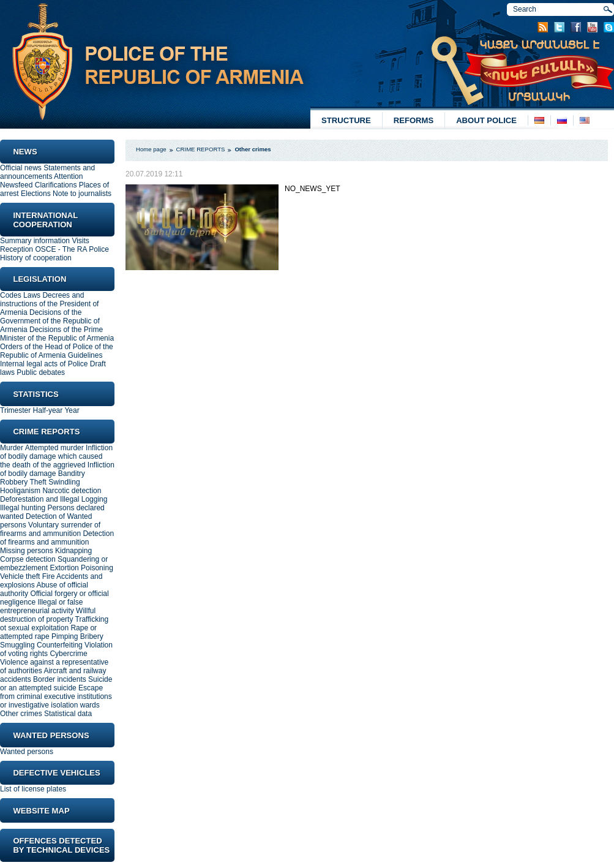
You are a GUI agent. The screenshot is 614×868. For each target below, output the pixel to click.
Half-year (48, 410)
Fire (49, 576)
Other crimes (21, 714)
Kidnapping (73, 551)
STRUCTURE (346, 120)
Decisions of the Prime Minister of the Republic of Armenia (57, 334)
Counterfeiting (60, 645)
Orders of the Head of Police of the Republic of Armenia (57, 351)
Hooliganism (20, 491)
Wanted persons (27, 752)
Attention (68, 176)
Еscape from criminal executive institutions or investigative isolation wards (56, 696)
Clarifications (56, 185)
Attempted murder (54, 448)
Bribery (92, 636)
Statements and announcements (47, 172)
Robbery (14, 482)
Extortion (64, 568)
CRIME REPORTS (201, 149)
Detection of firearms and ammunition (57, 538)
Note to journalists (82, 194)
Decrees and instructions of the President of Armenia (49, 304)
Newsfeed (16, 185)
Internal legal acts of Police (44, 364)
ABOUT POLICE (486, 120)
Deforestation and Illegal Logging (54, 499)
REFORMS (414, 120)
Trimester (15, 410)
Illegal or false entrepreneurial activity (41, 606)
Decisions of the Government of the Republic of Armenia (50, 321)
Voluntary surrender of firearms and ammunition (50, 529)
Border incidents (60, 679)
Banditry (72, 474)
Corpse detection (28, 559)
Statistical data (68, 714)
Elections (36, 194)
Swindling (64, 482)
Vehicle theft (20, 576)
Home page (151, 149)
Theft (38, 482)
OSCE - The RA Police (72, 249)
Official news (21, 168)
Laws (32, 295)
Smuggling (17, 645)
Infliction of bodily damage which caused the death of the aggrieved (56, 456)
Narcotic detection (72, 491)
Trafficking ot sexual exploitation (54, 624)
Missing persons (27, 551)
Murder (12, 448)
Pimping (65, 636)
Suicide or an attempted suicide (56, 684)
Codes (11, 295)
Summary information (35, 241)
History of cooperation (36, 258)
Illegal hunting (23, 508)
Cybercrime (68, 654)
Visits (80, 241)
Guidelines (85, 355)
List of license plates (33, 789)
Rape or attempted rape (48, 632)
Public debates (41, 372)
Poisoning (97, 568)
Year (72, 410)
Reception (17, 249)
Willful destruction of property (48, 615)
